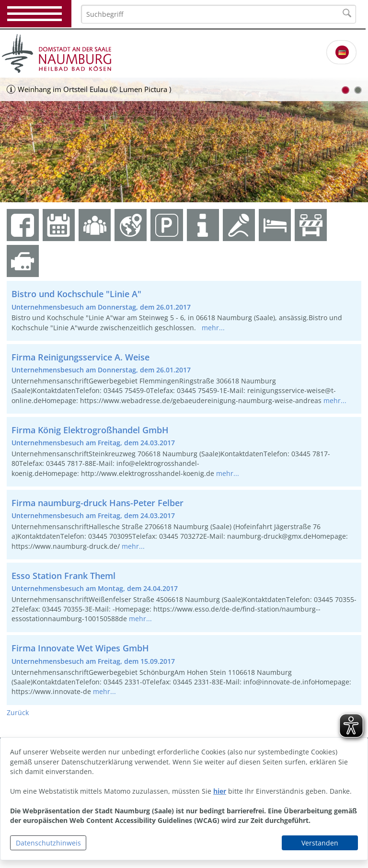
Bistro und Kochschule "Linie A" (76, 294)
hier (220, 791)
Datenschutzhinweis (48, 843)
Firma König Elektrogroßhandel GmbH (90, 430)
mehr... (213, 328)
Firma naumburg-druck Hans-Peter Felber (98, 503)
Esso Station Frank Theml (63, 576)
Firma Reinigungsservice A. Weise (80, 357)
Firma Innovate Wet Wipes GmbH (80, 648)
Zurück (18, 712)
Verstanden (320, 843)
